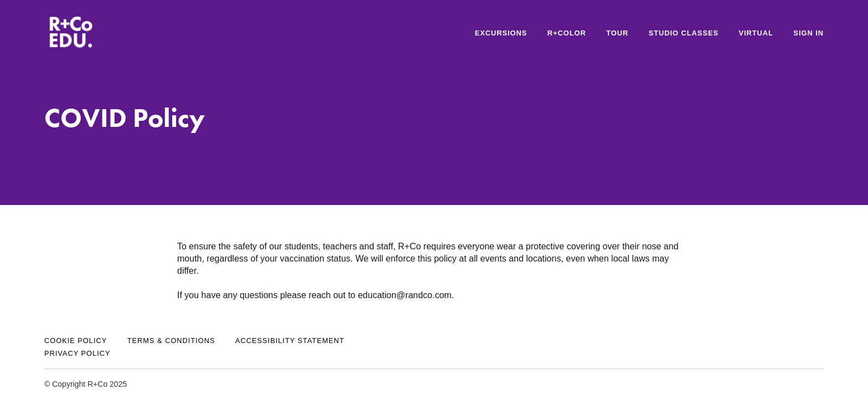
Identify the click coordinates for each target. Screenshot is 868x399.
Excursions (501, 33)
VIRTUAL (756, 33)
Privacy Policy (77, 353)
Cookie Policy (76, 341)
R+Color (567, 33)
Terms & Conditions (171, 341)
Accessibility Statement (290, 341)
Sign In (808, 33)
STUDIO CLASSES (684, 33)
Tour (617, 33)
